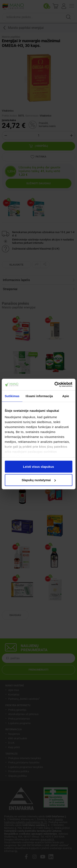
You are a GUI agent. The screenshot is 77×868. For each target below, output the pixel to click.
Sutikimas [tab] (12, 396)
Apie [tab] (66, 396)
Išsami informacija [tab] (39, 396)
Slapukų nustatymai (39, 480)
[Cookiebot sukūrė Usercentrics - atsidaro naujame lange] (55, 385)
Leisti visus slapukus (38, 466)
